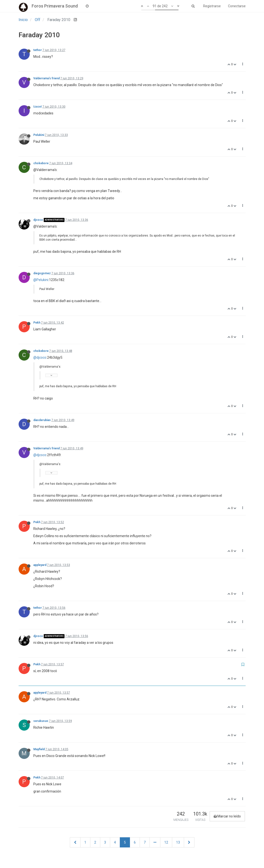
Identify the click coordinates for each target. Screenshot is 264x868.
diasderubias (42, 420)
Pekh (37, 323)
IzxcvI (38, 107)
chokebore (41, 163)
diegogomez (42, 273)
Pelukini (39, 135)
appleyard (40, 565)
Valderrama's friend (46, 78)
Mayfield (39, 749)
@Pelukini (41, 280)
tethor (38, 50)
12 (166, 842)
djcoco (38, 220)
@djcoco (40, 357)
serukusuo (41, 721)
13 (178, 842)
